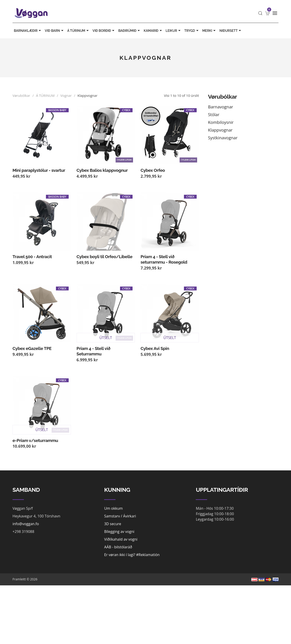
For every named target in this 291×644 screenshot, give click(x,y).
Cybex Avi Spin (155, 348)
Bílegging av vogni (119, 532)
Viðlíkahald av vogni (121, 539)
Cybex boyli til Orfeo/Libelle (105, 257)
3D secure (113, 524)
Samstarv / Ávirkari (120, 516)
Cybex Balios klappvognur (102, 170)
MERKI (210, 31)
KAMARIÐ (153, 31)
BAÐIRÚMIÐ (130, 31)
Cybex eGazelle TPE (32, 348)
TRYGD (192, 31)
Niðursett (231, 31)
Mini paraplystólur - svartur (39, 170)
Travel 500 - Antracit (32, 257)
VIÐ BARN (55, 31)
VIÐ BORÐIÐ (104, 31)
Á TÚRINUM (79, 31)
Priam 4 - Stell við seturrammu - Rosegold (164, 259)
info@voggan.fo (26, 524)
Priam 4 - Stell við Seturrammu (94, 351)
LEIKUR (174, 31)
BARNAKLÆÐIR (28, 31)
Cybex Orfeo (153, 170)
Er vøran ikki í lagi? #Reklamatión (132, 555)
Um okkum (113, 508)
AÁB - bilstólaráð (118, 547)
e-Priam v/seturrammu (35, 440)
